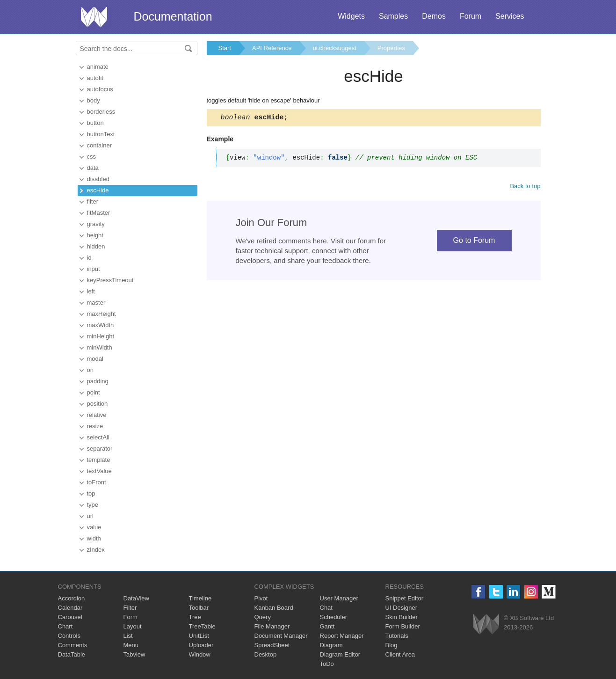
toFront (97, 482)
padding (98, 381)
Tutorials (397, 636)
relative (97, 415)
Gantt (327, 626)
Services (510, 16)
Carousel (70, 617)
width (94, 538)
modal (95, 359)
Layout (133, 626)
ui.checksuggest (335, 48)
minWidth (100, 347)
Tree (195, 617)
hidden (96, 246)
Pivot (261, 598)
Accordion (72, 598)
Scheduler (334, 617)
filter (93, 201)
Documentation (173, 16)
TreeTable (202, 626)
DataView (136, 598)
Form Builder (403, 626)
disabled (98, 179)
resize (95, 426)
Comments (73, 645)
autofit (95, 78)
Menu (131, 645)
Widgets (351, 16)
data (93, 168)
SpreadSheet (272, 645)
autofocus (100, 89)
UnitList (199, 636)
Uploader (201, 645)
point (94, 392)
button (95, 123)
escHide (98, 190)
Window (200, 654)
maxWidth (101, 325)
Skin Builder (402, 617)
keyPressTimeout (110, 280)
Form (130, 617)
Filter (130, 608)
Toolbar (199, 608)
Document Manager (281, 636)
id (89, 258)
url (90, 516)
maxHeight (101, 314)
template (99, 460)
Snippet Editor (405, 598)
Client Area (400, 654)
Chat (326, 608)
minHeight (101, 336)
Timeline (200, 598)
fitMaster (99, 213)
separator (100, 449)
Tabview (134, 654)
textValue (99, 471)
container (99, 145)
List (128, 636)
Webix (486, 624)
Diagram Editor (340, 654)
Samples (393, 16)
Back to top (525, 187)
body (94, 100)
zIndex (96, 550)
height (95, 235)
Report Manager (342, 636)
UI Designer (402, 608)
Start (225, 48)
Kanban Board (274, 608)
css (92, 157)
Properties (391, 48)
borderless (101, 112)
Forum (471, 16)
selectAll (98, 437)
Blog (391, 645)
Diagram (331, 645)
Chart (65, 626)
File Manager (272, 626)
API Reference (272, 48)
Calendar (70, 608)
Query (263, 617)
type (93, 505)
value (94, 527)
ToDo (327, 664)
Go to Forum (474, 242)
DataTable (72, 654)
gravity (96, 224)
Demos (434, 16)
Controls (69, 636)
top (91, 493)
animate (98, 67)
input (94, 269)
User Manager (339, 598)
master (96, 303)
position (98, 404)
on (90, 370)
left (91, 291)
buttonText (101, 134)
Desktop (266, 654)
